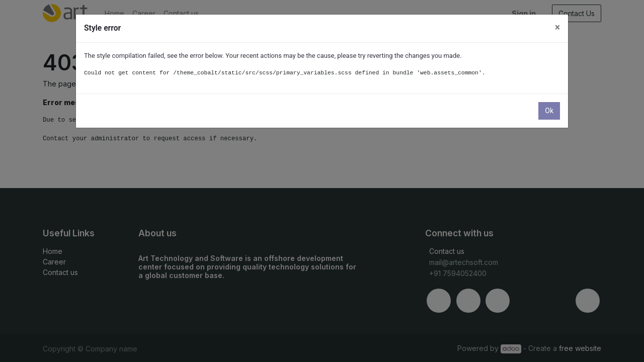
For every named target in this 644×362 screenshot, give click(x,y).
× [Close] (557, 27)
